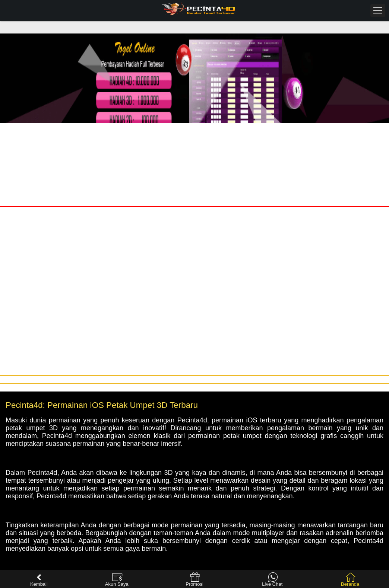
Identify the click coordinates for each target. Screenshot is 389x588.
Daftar (292, 130)
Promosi (194, 580)
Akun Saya (117, 580)
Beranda (350, 580)
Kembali (39, 580)
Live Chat (272, 580)
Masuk (97, 130)
